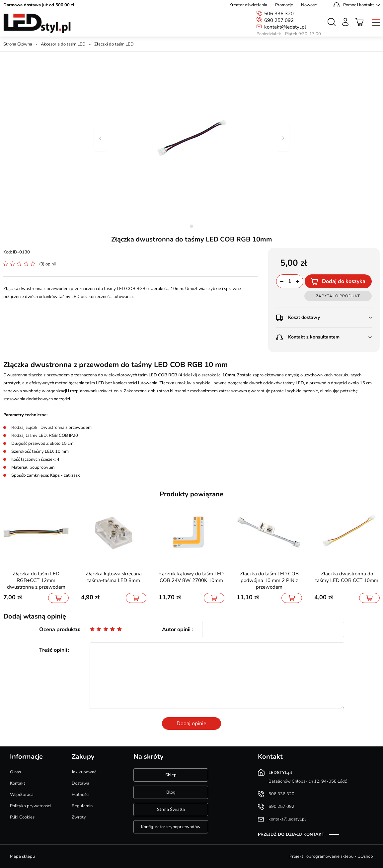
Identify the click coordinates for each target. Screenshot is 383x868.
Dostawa (80, 783)
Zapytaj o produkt (338, 296)
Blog (171, 792)
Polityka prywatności (30, 806)
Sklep (171, 775)
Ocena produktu (59, 629)
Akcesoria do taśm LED (63, 44)
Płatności (80, 795)
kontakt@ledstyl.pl (285, 27)
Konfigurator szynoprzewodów (171, 827)
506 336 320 (279, 14)
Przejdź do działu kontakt (291, 834)
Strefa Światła (171, 810)
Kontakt (18, 783)
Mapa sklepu (22, 856)
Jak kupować (84, 772)
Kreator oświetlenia (248, 5)
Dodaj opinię (191, 723)
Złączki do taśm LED (114, 44)
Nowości (309, 5)
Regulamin (82, 806)
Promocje (284, 5)
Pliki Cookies (22, 817)
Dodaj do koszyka (344, 281)
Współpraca (22, 795)
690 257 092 (279, 20)
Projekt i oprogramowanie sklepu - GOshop (331, 856)
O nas (15, 772)
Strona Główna (18, 44)
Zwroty (79, 817)
